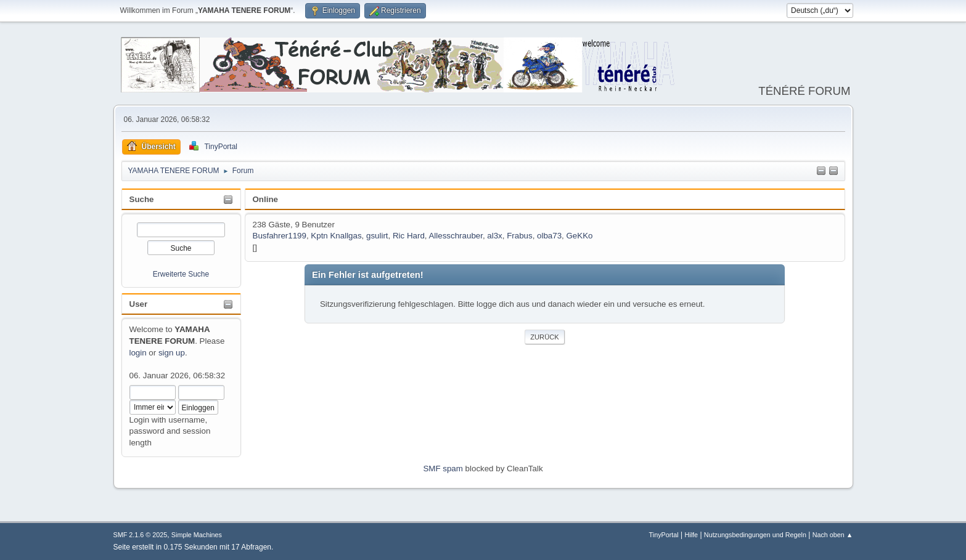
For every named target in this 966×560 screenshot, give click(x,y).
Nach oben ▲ (833, 535)
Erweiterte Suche (181, 274)
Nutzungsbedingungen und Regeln (755, 535)
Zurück (545, 337)
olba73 (549, 236)
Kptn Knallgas (336, 236)
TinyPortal (664, 535)
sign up (172, 353)
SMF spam (443, 469)
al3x (494, 236)
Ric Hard (409, 236)
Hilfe (691, 535)
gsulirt (377, 236)
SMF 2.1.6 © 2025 (141, 535)
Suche (142, 199)
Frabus (519, 236)
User (139, 304)
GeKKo (580, 236)
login (138, 353)
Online (265, 199)
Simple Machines (197, 535)
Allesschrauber (455, 236)
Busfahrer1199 (280, 236)
